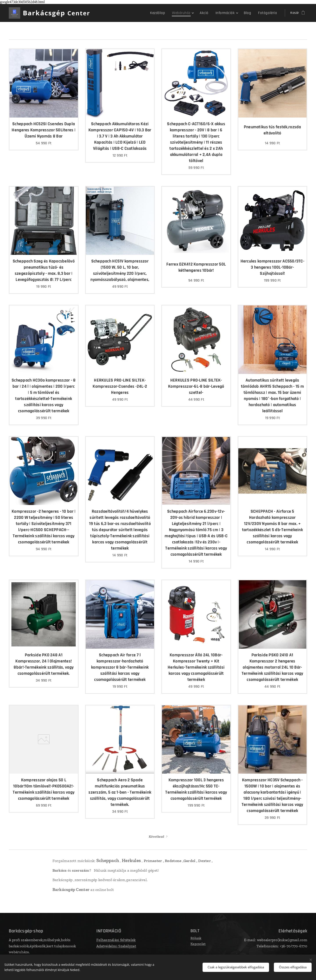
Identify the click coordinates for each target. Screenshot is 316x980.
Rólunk (196, 938)
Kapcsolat (198, 944)
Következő (156, 836)
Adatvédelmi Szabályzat (116, 946)
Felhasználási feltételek (116, 940)
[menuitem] (165, 13)
